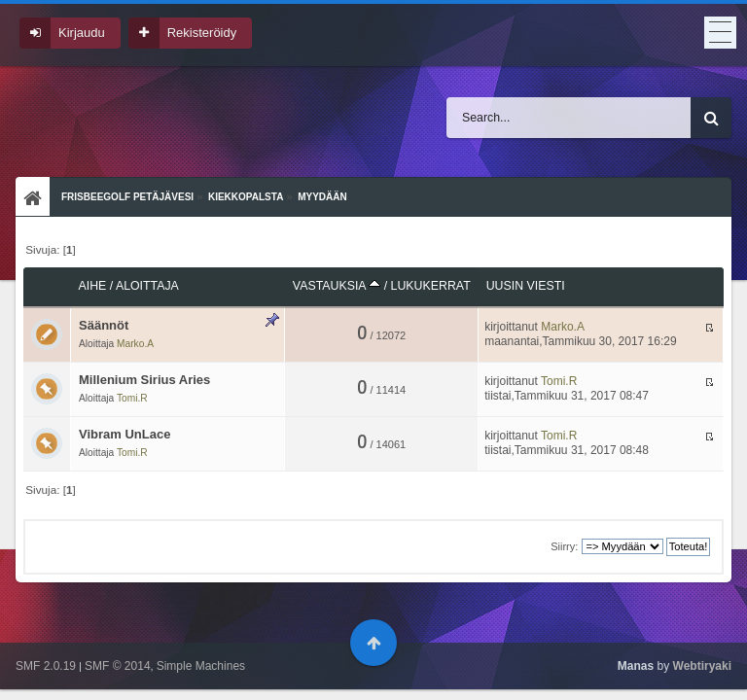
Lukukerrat (431, 286)
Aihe (93, 286)
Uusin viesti (526, 286)
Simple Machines (201, 666)
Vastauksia (337, 286)
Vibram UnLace (124, 434)
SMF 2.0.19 (46, 666)
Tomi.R (132, 398)
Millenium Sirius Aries (144, 380)
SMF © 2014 (118, 666)
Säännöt (104, 325)
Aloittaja (147, 286)
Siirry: (564, 546)
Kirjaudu (82, 33)
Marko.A (135, 344)
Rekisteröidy (202, 33)
